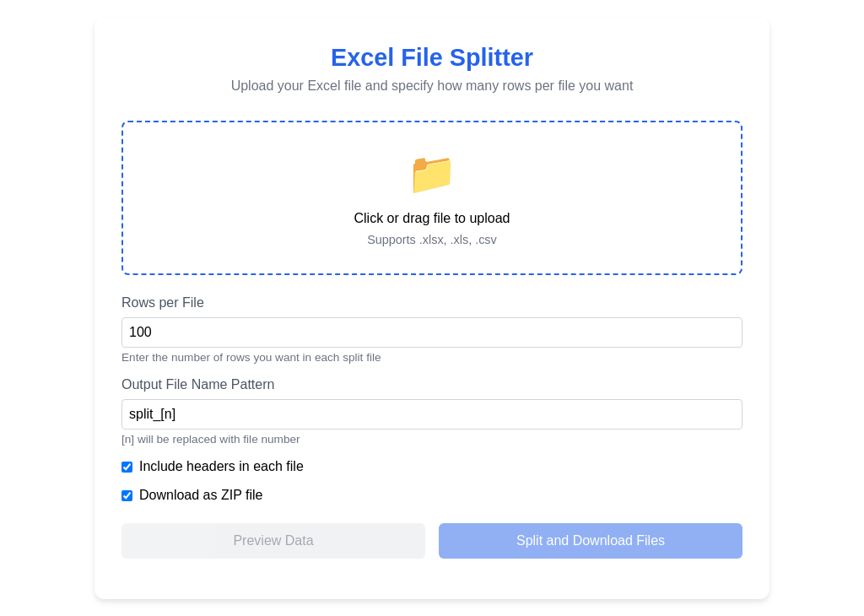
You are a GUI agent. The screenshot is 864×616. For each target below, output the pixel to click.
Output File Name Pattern (198, 384)
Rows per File (163, 303)
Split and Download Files (591, 540)
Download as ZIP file (201, 495)
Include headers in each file (221, 466)
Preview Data (273, 540)
